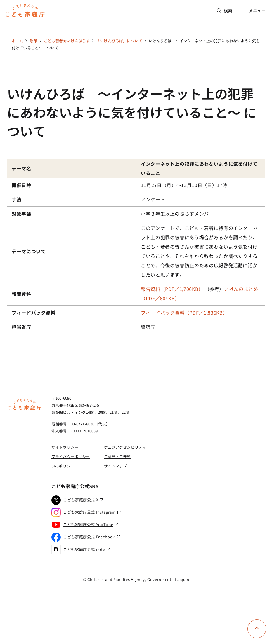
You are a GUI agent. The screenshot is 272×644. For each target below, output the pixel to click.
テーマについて (29, 251)
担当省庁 (21, 327)
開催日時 (21, 185)
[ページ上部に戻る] (257, 629)
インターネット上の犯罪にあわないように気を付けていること (199, 168)
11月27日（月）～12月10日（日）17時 (184, 185)
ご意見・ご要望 (117, 457)
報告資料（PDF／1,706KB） (172, 289)
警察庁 (148, 327)
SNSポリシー (63, 466)
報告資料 (21, 294)
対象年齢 (21, 214)
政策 (33, 41)
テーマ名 (21, 168)
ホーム (17, 41)
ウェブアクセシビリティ (125, 447)
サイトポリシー (65, 447)
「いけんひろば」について (119, 41)
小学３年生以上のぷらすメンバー (177, 214)
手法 (17, 199)
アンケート (153, 199)
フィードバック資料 (34, 313)
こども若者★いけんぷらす (67, 41)
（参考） (200, 294)
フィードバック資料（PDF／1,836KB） (184, 313)
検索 (225, 11)
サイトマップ (116, 466)
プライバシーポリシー (71, 457)
